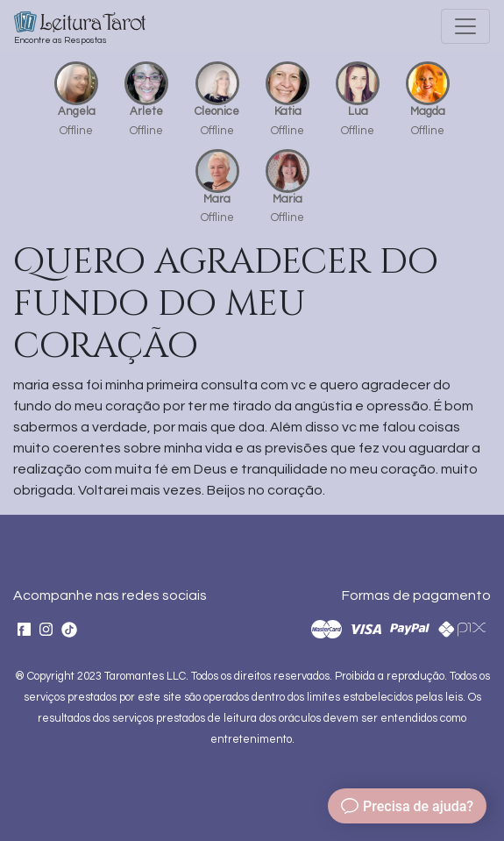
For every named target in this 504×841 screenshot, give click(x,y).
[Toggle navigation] (465, 26)
